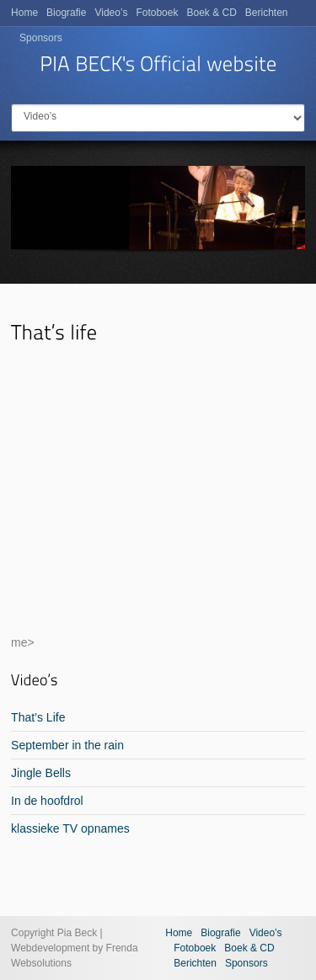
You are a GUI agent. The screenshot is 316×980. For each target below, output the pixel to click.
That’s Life (38, 717)
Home (24, 13)
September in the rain (67, 745)
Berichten (267, 13)
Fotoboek (157, 13)
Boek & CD (211, 13)
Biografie (66, 13)
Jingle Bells (41, 773)
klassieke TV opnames (70, 828)
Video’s (111, 13)
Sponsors (41, 38)
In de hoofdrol (47, 801)
